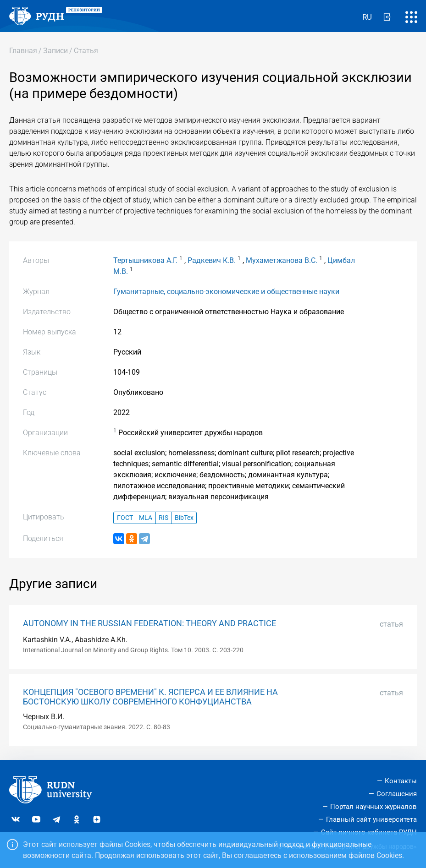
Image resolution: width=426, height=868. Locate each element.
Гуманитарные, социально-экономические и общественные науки (226, 292)
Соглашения (397, 794)
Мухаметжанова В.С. (282, 260)
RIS (163, 518)
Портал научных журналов (373, 807)
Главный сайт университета (371, 819)
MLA (146, 518)
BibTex (184, 518)
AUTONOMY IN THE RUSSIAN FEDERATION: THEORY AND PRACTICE (149, 623)
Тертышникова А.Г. (145, 260)
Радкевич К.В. (212, 260)
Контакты (401, 781)
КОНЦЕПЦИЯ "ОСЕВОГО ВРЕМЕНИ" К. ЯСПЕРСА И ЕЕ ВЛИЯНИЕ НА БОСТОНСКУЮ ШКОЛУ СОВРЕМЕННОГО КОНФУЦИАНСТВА (150, 697)
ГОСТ (125, 518)
